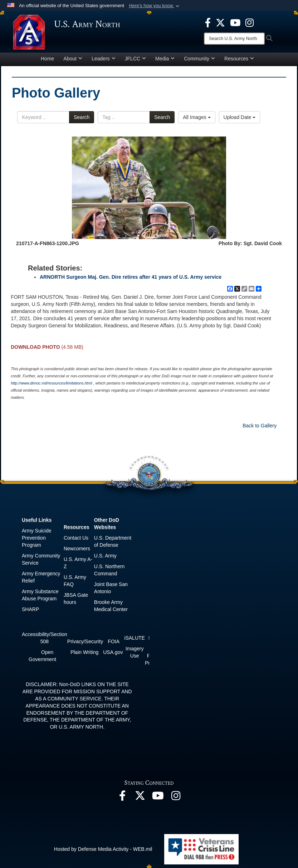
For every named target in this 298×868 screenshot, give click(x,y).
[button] (155, 6)
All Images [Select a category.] (197, 117)
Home (47, 59)
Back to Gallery (260, 426)
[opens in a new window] (208, 22)
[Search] (234, 39)
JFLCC (136, 59)
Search (82, 117)
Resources (239, 59)
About (73, 59)
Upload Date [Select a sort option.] (240, 117)
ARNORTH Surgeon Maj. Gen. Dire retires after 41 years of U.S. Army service (131, 277)
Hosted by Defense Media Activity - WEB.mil (103, 849)
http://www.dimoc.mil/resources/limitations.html (51, 383)
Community (199, 59)
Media (165, 59)
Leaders (104, 59)
